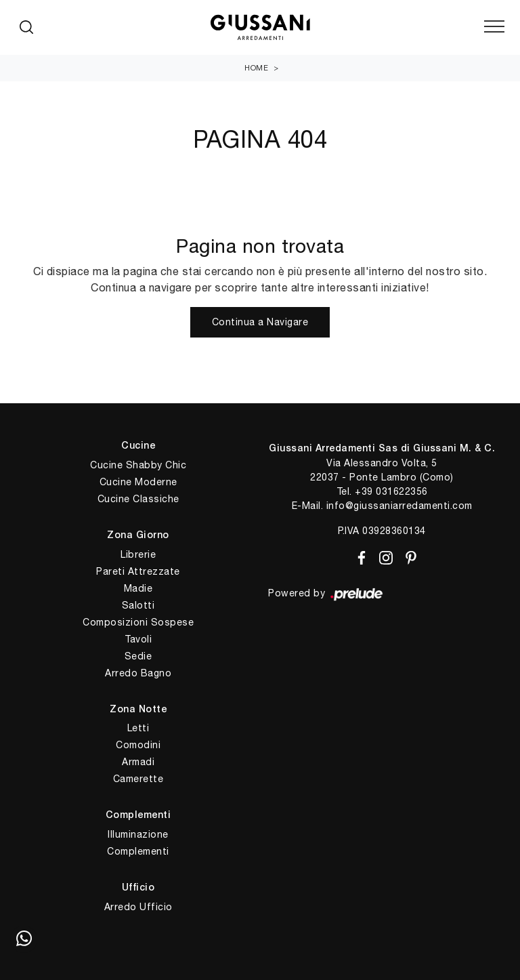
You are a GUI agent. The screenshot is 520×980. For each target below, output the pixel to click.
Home (256, 68)
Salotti (138, 605)
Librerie (138, 554)
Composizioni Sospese (138, 622)
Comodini (138, 745)
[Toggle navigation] (494, 27)
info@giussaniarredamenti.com (399, 506)
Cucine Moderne (138, 482)
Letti (138, 728)
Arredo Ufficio (138, 907)
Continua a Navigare (260, 322)
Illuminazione (138, 834)
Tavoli (138, 639)
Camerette (138, 779)
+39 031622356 (391, 491)
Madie (138, 588)
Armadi (138, 762)
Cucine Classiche (138, 499)
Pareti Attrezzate (138, 571)
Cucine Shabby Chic (138, 465)
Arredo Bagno (138, 673)
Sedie (138, 656)
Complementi (138, 851)
